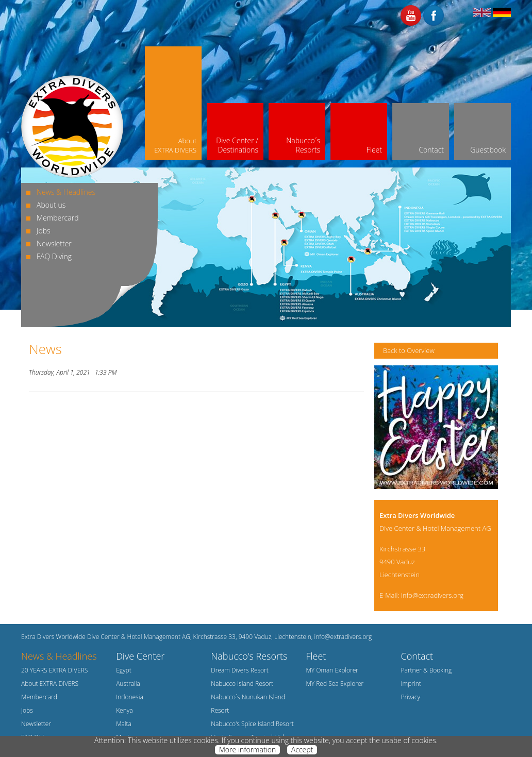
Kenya (124, 710)
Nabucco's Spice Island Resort (252, 724)
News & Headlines (66, 192)
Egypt (124, 670)
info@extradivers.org (432, 595)
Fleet (316, 656)
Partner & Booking (427, 670)
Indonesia (130, 697)
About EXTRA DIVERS (50, 684)
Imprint (411, 684)
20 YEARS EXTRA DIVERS (54, 670)
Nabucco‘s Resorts (249, 656)
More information (247, 750)
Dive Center (140, 656)
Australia (128, 684)
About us (51, 205)
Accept (302, 750)
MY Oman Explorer (332, 670)
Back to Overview (409, 350)
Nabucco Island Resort (242, 684)
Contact (417, 656)
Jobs (44, 231)
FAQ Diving (54, 256)
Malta (124, 724)
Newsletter (54, 243)
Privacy (411, 697)
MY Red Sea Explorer (335, 684)
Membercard (57, 218)
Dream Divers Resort (240, 670)
